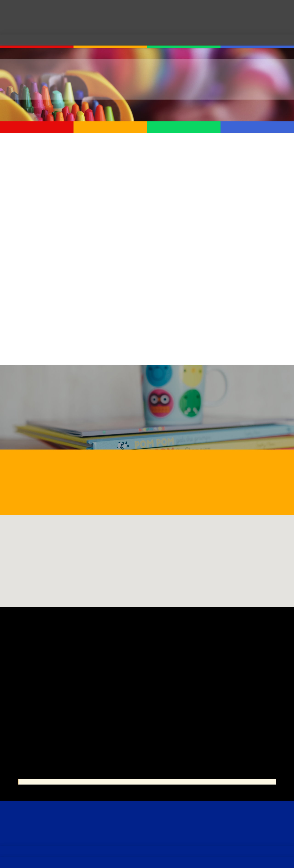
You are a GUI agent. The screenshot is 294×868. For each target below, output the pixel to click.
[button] (147, 557)
